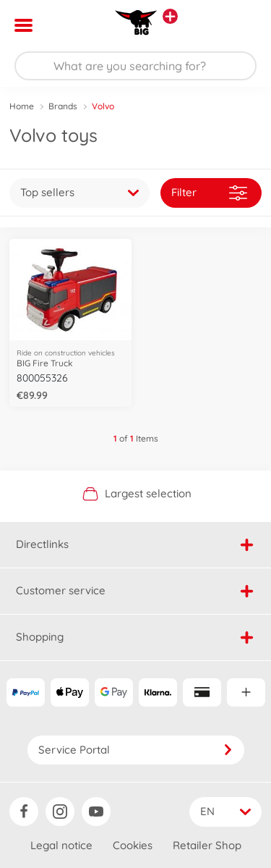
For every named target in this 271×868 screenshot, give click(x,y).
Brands (63, 106)
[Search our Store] (135, 66)
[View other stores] (170, 16)
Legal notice (61, 845)
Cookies (133, 845)
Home (22, 106)
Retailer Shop (207, 845)
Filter (209, 193)
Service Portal (136, 750)
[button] (240, 25)
